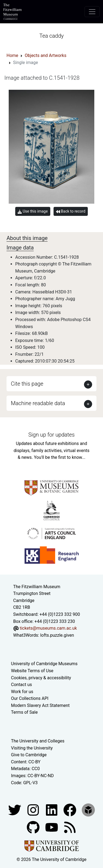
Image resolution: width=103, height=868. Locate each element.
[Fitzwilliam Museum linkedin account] (70, 810)
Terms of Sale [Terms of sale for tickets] (24, 712)
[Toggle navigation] (92, 12)
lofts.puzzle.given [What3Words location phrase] (57, 635)
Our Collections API (30, 698)
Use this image (33, 211)
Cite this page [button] (27, 384)
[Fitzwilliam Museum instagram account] (34, 810)
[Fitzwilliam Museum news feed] (70, 827)
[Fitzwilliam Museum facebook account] (52, 810)
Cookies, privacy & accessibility (41, 678)
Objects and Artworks (46, 55)
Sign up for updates (51, 435)
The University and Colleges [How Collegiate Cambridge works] (38, 741)
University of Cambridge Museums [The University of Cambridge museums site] (44, 664)
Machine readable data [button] (38, 403)
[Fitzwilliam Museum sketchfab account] (88, 810)
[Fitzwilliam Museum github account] (34, 827)
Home (12, 55)
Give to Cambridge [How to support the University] (29, 755)
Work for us (22, 692)
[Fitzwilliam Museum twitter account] (15, 810)
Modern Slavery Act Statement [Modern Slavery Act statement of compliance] (40, 705)
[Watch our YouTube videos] (52, 827)
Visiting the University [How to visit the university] (32, 748)
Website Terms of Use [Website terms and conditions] (32, 671)
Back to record (71, 211)
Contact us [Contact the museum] (22, 685)
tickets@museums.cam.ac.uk (48, 628)
